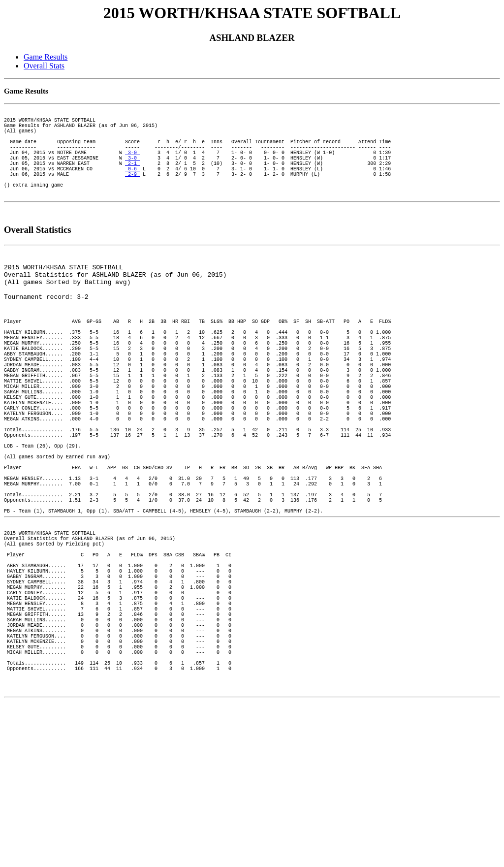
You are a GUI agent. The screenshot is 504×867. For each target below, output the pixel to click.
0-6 (132, 186)
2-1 (132, 179)
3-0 (132, 165)
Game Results (46, 57)
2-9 (132, 193)
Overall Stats (44, 66)
